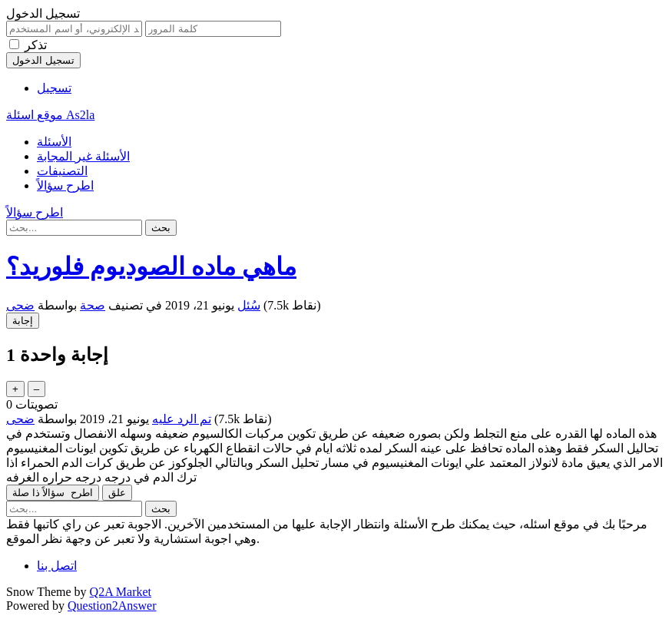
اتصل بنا (57, 566)
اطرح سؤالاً (65, 185)
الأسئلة (54, 142)
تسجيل (54, 88)
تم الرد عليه (182, 419)
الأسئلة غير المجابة (83, 156)
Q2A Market (121, 592)
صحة (93, 305)
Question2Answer (112, 606)
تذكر (36, 45)
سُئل (249, 305)
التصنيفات (62, 171)
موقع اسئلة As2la (50, 115)
